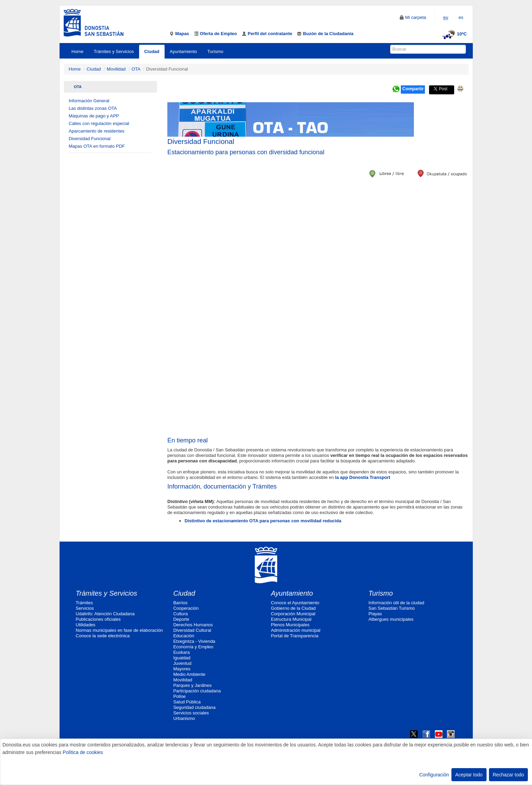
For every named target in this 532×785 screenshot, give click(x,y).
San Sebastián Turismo (392, 608)
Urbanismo (184, 718)
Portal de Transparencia (295, 636)
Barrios (180, 603)
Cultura (180, 614)
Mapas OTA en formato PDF (97, 146)
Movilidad (116, 69)
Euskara (181, 652)
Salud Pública (187, 702)
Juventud (182, 663)
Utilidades (86, 625)
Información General (89, 101)
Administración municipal (296, 630)
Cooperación (186, 608)
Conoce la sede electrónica (103, 636)
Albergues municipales (391, 619)
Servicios (85, 608)
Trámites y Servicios (114, 51)
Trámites (84, 603)
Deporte (181, 619)
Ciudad (152, 51)
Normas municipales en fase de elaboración (119, 630)
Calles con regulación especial (99, 123)
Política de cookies (83, 752)
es (461, 17)
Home (78, 51)
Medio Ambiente (189, 674)
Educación (184, 636)
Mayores (182, 669)
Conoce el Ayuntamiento (295, 603)
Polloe (179, 696)
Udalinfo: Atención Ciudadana (105, 614)
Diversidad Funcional (90, 139)
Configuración (434, 775)
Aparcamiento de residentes (97, 131)
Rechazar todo (508, 775)
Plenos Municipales (290, 625)
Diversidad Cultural (192, 630)
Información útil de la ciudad (396, 603)
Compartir (413, 89)
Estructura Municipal (291, 619)
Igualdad (182, 658)
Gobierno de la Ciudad (293, 608)
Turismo (215, 51)
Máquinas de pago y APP (94, 116)
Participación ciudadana (197, 691)
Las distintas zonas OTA (93, 108)
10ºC (453, 34)
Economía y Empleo (193, 647)
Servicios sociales (191, 713)
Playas (375, 614)
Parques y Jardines (192, 685)
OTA (136, 69)
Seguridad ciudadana (194, 707)
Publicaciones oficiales (98, 619)
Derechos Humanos (193, 625)
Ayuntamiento (183, 51)
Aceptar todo (469, 775)
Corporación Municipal (293, 614)
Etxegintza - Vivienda (194, 641)
